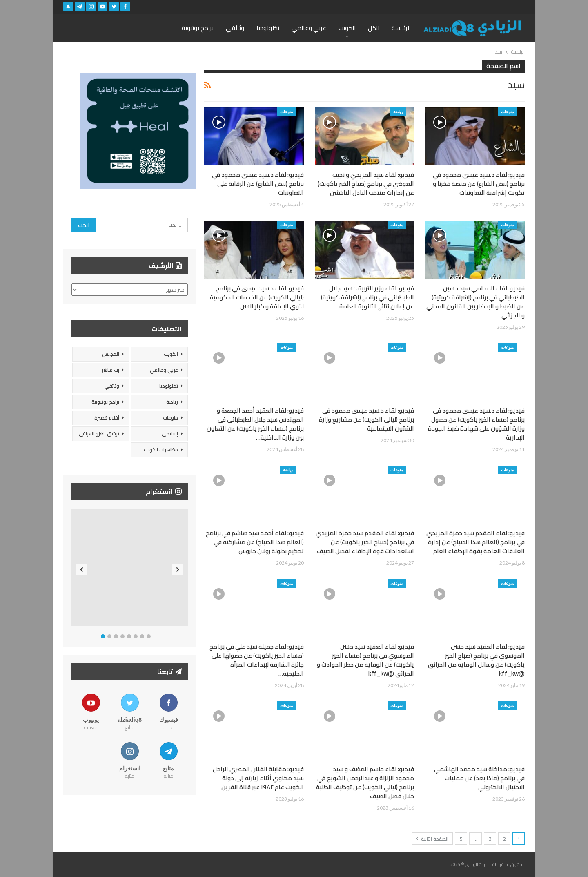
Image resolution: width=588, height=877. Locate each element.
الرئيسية (401, 28)
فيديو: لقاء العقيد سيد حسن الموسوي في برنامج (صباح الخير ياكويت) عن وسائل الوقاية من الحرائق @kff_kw (476, 660)
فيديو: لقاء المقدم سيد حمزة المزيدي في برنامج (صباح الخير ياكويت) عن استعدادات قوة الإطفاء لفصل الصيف (365, 542)
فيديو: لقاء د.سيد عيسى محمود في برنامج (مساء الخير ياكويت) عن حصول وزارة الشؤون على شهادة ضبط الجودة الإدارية (476, 424)
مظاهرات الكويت (161, 450)
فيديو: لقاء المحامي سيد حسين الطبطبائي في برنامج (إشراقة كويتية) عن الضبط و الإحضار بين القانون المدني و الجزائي (476, 302)
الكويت (347, 28)
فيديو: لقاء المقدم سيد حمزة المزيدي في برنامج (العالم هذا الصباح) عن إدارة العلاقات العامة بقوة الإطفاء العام (476, 542)
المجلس (111, 354)
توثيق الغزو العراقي (99, 434)
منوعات (507, 112)
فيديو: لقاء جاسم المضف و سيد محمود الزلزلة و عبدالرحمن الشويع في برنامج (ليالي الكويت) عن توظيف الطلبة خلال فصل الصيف (365, 782)
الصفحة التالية (432, 839)
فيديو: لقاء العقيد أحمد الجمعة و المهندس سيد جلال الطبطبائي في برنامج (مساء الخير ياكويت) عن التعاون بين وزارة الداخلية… (255, 424)
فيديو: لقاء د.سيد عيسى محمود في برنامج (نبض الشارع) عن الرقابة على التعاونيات (258, 184)
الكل (374, 28)
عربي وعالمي (309, 28)
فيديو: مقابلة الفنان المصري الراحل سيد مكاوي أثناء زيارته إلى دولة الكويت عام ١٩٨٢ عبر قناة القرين (258, 778)
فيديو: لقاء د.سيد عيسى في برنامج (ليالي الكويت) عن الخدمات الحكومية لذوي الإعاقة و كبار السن (257, 297)
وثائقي (235, 28)
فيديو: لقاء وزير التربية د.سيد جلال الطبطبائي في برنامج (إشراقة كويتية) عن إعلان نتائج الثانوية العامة (367, 297)
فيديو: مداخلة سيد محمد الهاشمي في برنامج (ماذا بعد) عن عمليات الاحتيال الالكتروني (479, 778)
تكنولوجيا (268, 28)
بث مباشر (110, 370)
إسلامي (170, 434)
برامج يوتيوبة (198, 28)
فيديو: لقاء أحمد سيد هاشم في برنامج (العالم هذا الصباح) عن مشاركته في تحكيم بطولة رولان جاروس (255, 542)
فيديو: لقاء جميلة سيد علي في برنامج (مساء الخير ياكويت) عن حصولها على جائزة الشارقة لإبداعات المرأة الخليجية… (257, 660)
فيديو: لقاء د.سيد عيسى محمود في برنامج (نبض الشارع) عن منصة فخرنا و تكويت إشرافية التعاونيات (479, 184)
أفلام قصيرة (107, 418)
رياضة (398, 112)
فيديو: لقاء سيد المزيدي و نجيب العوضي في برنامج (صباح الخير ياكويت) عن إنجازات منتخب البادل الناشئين (366, 184)
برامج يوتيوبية (105, 402)
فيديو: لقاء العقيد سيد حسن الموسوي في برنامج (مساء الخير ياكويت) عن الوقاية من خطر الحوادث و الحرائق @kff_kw (365, 660)
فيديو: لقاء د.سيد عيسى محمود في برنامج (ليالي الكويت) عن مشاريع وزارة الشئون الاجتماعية (366, 419)
